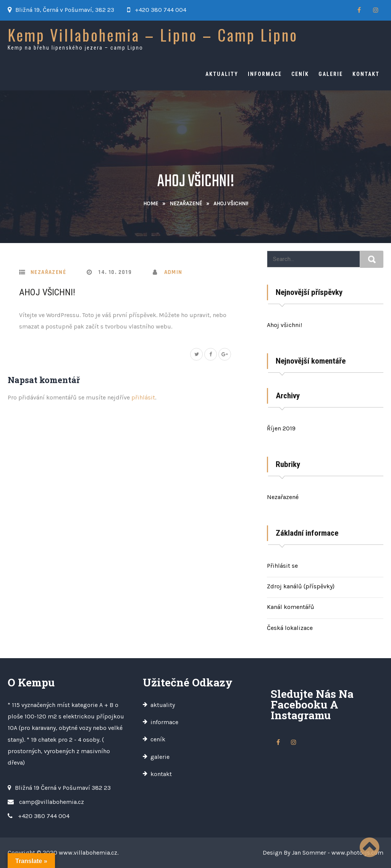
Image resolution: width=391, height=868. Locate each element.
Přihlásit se (282, 566)
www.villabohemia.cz (88, 853)
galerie (331, 74)
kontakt (366, 74)
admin (173, 272)
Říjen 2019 (281, 428)
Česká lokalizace (290, 628)
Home (151, 204)
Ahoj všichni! (47, 292)
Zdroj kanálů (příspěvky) (301, 586)
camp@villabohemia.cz (52, 802)
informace (265, 74)
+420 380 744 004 (161, 10)
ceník (300, 74)
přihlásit (143, 397)
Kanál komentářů (291, 607)
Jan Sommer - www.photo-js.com (338, 853)
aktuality (222, 74)
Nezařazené (186, 204)
